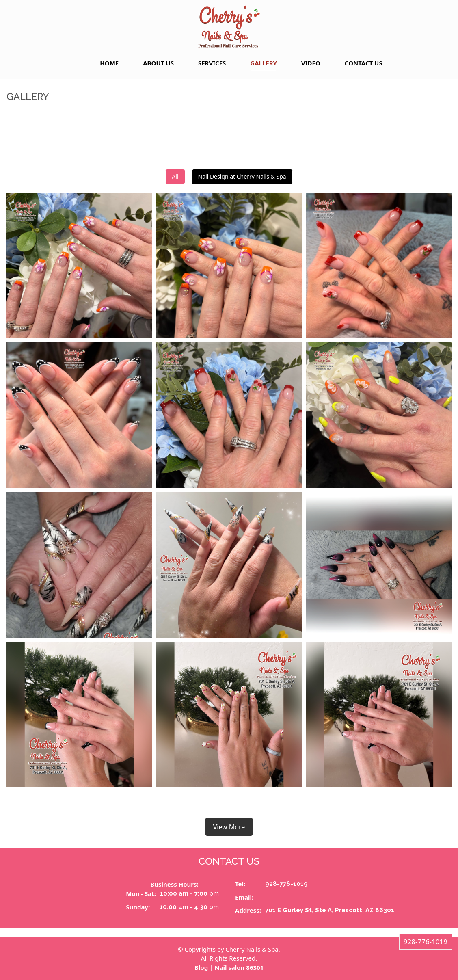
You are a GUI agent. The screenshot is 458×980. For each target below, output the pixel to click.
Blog (201, 967)
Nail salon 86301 (239, 967)
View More (229, 827)
